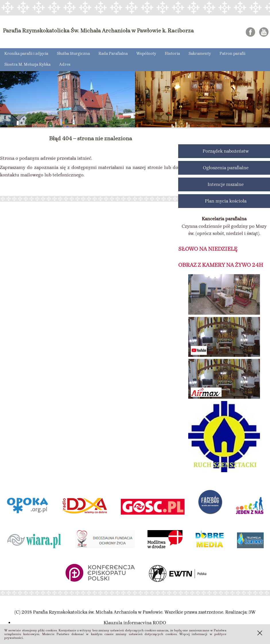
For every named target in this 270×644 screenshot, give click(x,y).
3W (252, 612)
